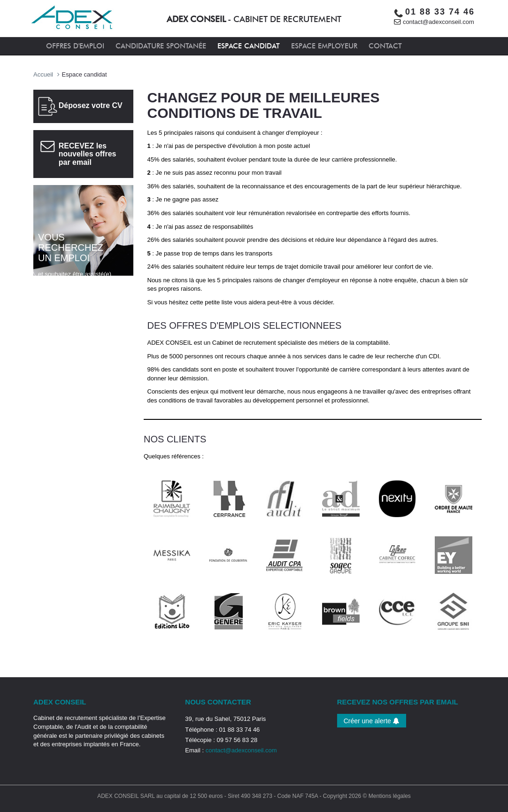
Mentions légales (390, 796)
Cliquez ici (54, 293)
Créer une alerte (372, 721)
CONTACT (385, 46)
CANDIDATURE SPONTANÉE (161, 46)
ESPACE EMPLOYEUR (324, 46)
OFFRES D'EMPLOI (75, 46)
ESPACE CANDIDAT (249, 46)
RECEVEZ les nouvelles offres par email (88, 154)
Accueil (43, 74)
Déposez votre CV (91, 105)
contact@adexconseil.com (439, 22)
